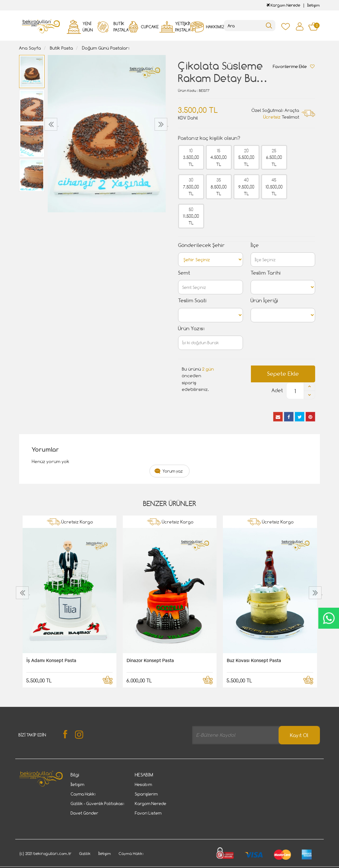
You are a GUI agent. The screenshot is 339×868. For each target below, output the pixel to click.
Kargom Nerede (283, 5)
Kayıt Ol (299, 735)
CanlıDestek (329, 618)
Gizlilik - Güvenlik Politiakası (97, 803)
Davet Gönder (84, 813)
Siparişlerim (146, 794)
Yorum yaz (173, 471)
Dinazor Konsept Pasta (150, 660)
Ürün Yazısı (191, 328)
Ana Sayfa (30, 48)
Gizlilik (85, 843)
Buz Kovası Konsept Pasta (254, 660)
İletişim (314, 5)
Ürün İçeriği (264, 301)
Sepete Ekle (283, 374)
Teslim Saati (192, 301)
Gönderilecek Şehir (201, 245)
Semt (184, 273)
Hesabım (143, 784)
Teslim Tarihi (266, 273)
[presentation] (52, 124)
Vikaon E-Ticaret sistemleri (59, 864)
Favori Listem (148, 813)
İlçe (255, 245)
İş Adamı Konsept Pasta (51, 660)
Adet (277, 390)
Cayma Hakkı (83, 794)
